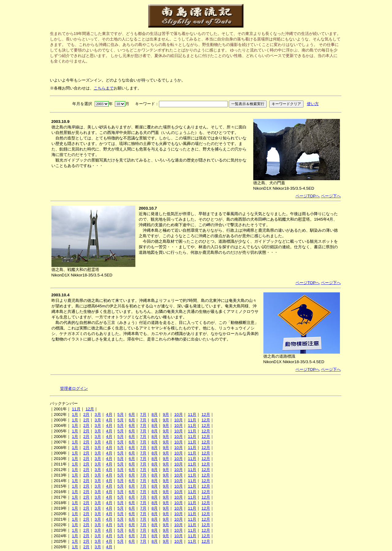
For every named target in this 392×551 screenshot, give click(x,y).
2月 (86, 414)
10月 (179, 414)
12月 (90, 409)
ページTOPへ (308, 196)
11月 (76, 409)
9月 (166, 414)
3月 (98, 414)
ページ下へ (331, 196)
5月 (120, 414)
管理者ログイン (74, 388)
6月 (132, 414)
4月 (109, 414)
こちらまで (104, 88)
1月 (75, 414)
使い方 (313, 104)
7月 (143, 414)
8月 (155, 414)
